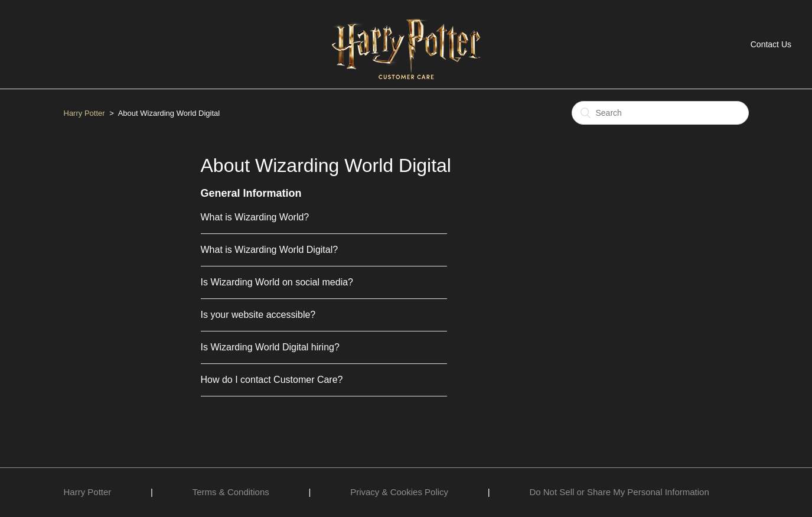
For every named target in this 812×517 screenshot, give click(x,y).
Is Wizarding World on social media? (277, 282)
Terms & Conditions (231, 492)
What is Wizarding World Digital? (270, 250)
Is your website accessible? (258, 315)
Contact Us (771, 44)
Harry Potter (84, 113)
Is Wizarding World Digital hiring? (270, 347)
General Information (251, 193)
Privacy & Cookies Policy (399, 492)
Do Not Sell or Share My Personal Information (619, 492)
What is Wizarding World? (255, 217)
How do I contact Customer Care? (272, 380)
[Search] (660, 113)
